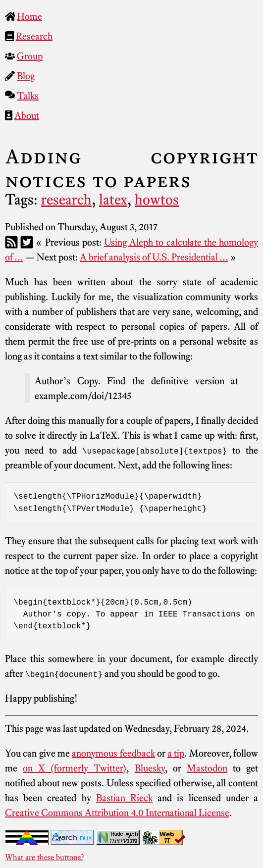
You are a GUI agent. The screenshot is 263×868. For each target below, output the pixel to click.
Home (29, 16)
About (27, 115)
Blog (26, 76)
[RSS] (11, 242)
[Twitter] (27, 242)
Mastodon (207, 768)
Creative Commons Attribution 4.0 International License (117, 813)
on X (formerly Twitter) (75, 768)
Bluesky (150, 768)
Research (34, 36)
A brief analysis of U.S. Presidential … (154, 257)
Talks (28, 96)
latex (113, 200)
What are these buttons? (45, 857)
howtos (157, 200)
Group (30, 56)
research (66, 200)
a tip (176, 753)
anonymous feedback (113, 753)
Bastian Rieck (124, 798)
